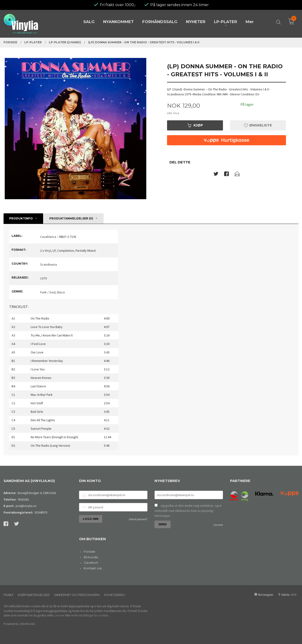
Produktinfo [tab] (21, 218)
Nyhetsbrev (115, 595)
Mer (250, 22)
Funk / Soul (48, 292)
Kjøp (195, 125)
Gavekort (91, 563)
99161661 (23, 500)
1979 (43, 278)
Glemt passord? (138, 519)
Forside (90, 551)
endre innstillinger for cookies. (90, 615)
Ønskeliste (258, 125)
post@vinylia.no (26, 506)
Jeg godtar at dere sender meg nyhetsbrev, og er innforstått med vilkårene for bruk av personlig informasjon (188, 511)
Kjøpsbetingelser (34, 595)
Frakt (8, 595)
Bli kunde (91, 557)
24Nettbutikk (27, 624)
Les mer (218, 525)
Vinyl (48, 251)
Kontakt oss (93, 568)
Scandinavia (48, 264)
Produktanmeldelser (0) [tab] (71, 218)
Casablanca (48, 237)
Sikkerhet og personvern (77, 595)
